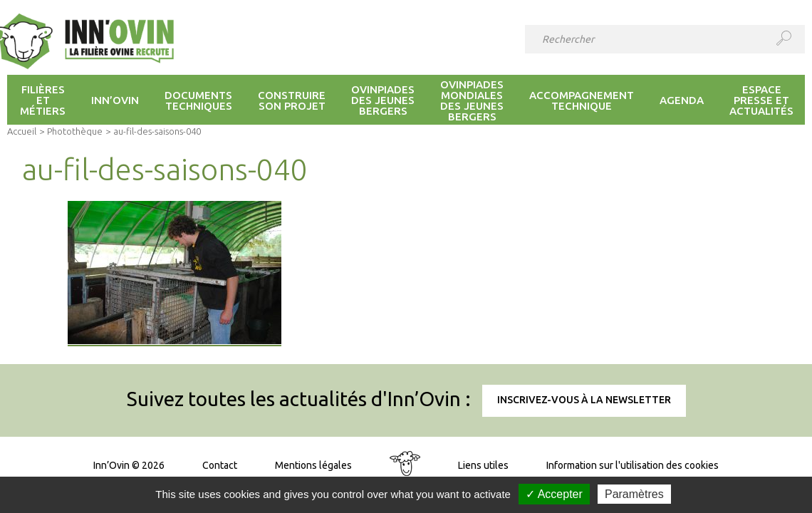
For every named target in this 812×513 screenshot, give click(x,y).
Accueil (22, 131)
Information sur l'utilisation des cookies (633, 465)
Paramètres (634, 494)
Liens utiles (483, 465)
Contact (220, 465)
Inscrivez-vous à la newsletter (584, 400)
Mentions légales (313, 465)
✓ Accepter (554, 494)
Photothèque (75, 131)
